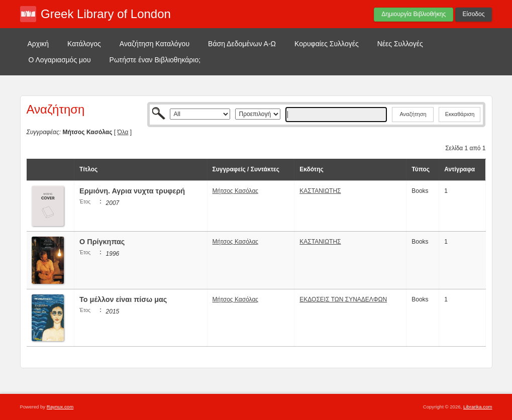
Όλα (123, 132)
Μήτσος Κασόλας (236, 191)
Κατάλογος (84, 44)
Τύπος (421, 169)
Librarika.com (478, 407)
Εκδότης (312, 169)
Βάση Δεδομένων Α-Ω (242, 44)
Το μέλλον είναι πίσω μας (123, 299)
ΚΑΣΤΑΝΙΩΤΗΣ (320, 191)
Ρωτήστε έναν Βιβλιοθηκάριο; (155, 60)
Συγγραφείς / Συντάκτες (246, 169)
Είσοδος (474, 14)
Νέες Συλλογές (400, 44)
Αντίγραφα (459, 169)
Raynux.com (60, 407)
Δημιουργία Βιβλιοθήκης (414, 14)
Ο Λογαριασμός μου (60, 60)
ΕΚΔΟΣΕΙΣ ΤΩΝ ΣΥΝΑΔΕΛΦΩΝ (343, 299)
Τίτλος (88, 169)
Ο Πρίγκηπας (103, 242)
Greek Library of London (106, 14)
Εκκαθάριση (460, 114)
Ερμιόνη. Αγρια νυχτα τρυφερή (132, 191)
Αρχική (38, 44)
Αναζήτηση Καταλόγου (155, 44)
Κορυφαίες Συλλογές (327, 44)
